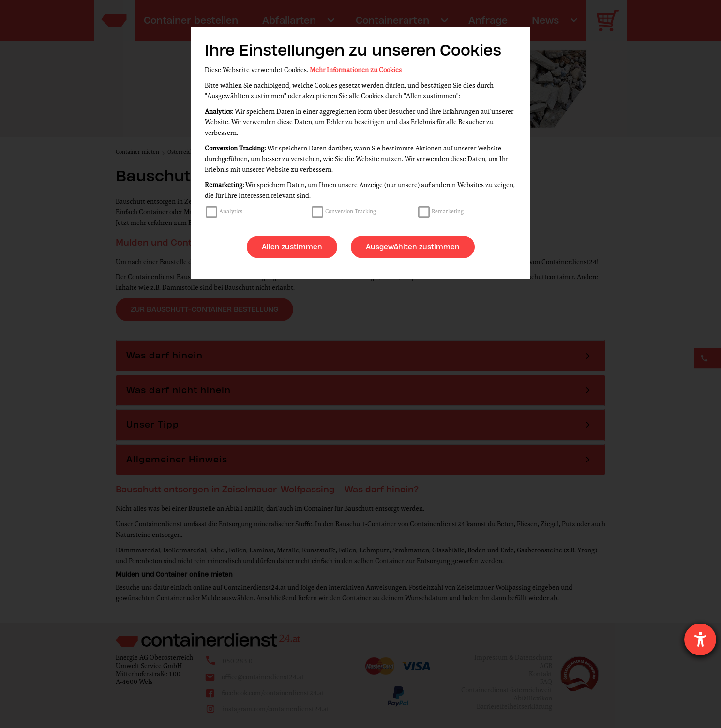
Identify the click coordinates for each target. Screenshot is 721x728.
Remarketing (448, 211)
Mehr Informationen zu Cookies (356, 70)
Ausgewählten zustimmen (413, 247)
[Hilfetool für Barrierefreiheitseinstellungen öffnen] (700, 639)
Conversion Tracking (351, 211)
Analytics (231, 211)
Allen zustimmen (292, 247)
